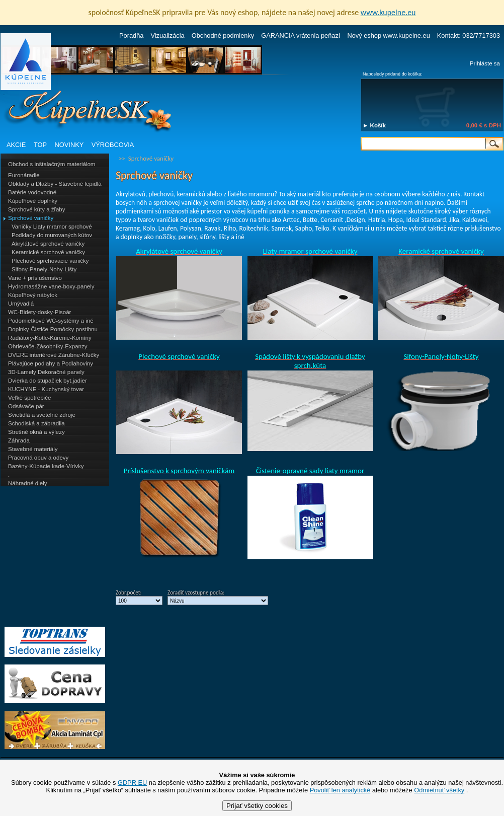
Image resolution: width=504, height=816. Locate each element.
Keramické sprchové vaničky (48, 252)
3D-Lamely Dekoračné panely (46, 372)
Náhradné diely (27, 483)
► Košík (374, 125)
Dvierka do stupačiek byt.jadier (48, 381)
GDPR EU (132, 783)
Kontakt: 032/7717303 (469, 35)
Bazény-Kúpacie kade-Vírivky (46, 466)
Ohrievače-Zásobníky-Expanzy (48, 346)
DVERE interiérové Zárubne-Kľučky (54, 355)
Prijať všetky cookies (257, 806)
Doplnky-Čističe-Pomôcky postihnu (53, 329)
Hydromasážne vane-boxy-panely (51, 286)
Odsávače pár (26, 406)
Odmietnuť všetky (439, 790)
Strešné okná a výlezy (36, 432)
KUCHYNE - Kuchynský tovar (46, 389)
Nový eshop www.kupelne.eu (388, 35)
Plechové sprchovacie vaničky (50, 261)
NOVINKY (69, 145)
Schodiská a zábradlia (36, 423)
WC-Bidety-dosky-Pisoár (39, 312)
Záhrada (19, 440)
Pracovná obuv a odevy (38, 458)
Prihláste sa (485, 63)
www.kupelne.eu (388, 12)
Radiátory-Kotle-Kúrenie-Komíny (50, 338)
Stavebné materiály (33, 449)
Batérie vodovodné (32, 192)
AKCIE (16, 145)
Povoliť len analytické (340, 790)
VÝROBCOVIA (113, 145)
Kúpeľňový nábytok (33, 295)
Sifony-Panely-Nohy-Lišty (44, 269)
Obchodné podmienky (223, 35)
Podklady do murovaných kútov (52, 235)
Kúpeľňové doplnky (33, 201)
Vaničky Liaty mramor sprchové (52, 227)
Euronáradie (24, 175)
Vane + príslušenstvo (35, 278)
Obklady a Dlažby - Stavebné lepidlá (55, 184)
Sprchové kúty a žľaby (36, 209)
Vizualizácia (167, 35)
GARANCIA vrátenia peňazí (301, 35)
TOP (40, 145)
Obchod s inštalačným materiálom (52, 164)
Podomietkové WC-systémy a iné (51, 321)
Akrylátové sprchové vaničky (48, 244)
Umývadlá (21, 304)
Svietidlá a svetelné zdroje (42, 415)
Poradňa (131, 35)
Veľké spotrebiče (29, 398)
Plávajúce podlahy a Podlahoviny (51, 363)
